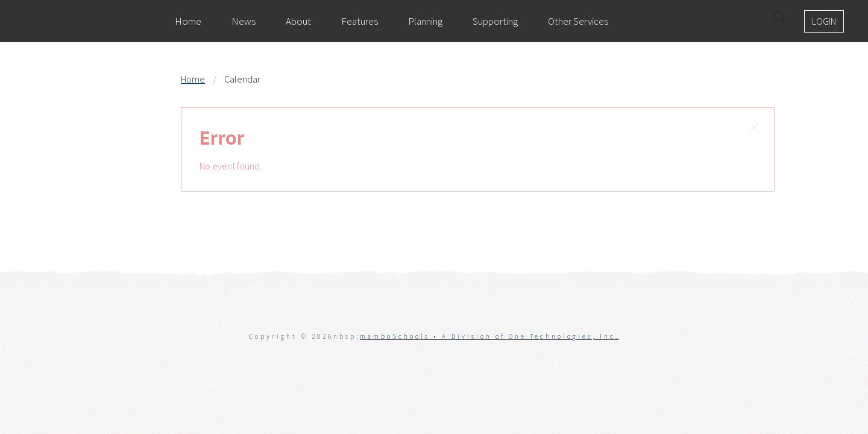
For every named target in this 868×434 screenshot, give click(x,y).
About (298, 21)
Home (188, 21)
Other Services (578, 21)
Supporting (495, 21)
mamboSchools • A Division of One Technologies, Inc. (489, 336)
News (244, 21)
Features (360, 21)
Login (824, 21)
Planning (425, 21)
